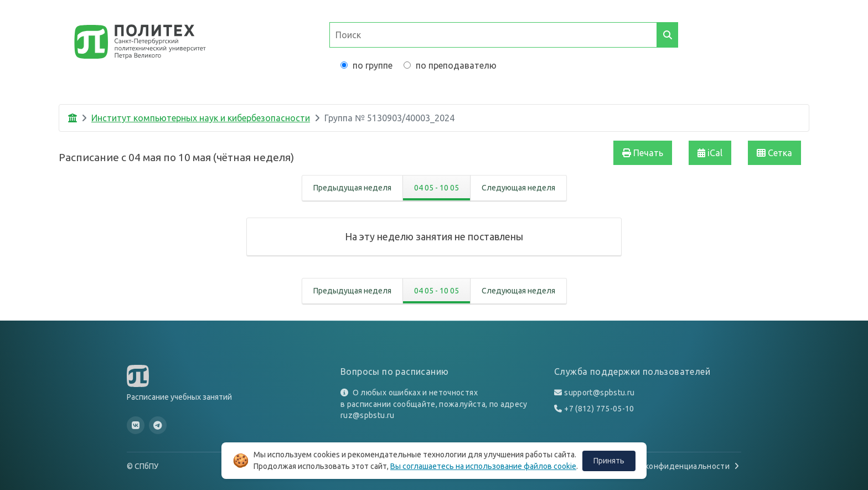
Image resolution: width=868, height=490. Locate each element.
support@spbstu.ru (599, 393)
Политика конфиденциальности (674, 466)
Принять (609, 461)
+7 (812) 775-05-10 (599, 409)
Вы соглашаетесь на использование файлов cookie (483, 466)
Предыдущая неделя (352, 188)
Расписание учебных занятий (179, 397)
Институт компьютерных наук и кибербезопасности (201, 118)
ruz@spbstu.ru (368, 415)
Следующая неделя (518, 188)
